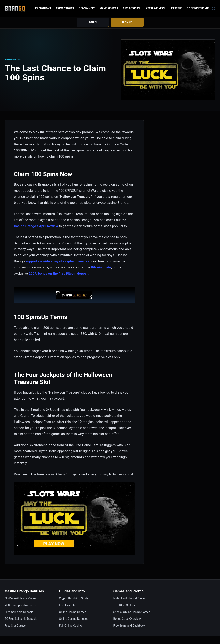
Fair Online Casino (70, 626)
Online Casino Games (72, 612)
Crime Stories (65, 8)
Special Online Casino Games (132, 612)
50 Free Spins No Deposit (21, 619)
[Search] (214, 9)
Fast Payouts (67, 605)
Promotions (43, 8)
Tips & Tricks (131, 8)
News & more (87, 8)
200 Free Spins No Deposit (22, 605)
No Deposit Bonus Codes (21, 598)
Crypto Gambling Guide (74, 598)
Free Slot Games (15, 626)
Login (93, 22)
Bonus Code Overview (127, 619)
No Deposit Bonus (198, 8)
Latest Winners (155, 8)
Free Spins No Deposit (19, 612)
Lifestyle (176, 8)
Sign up (127, 22)
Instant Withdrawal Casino (130, 598)
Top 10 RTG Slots (124, 605)
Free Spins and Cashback (129, 626)
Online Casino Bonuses (74, 619)
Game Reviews (109, 8)
